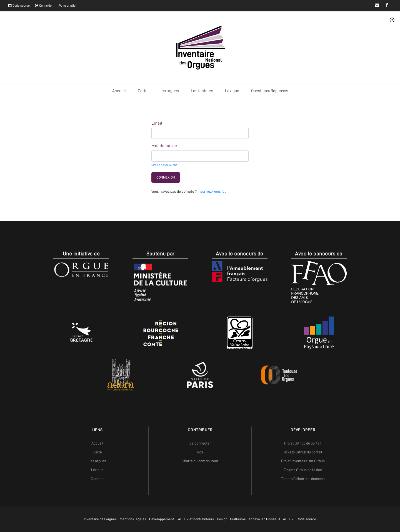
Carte (143, 91)
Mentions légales (133, 519)
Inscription (68, 6)
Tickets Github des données (303, 479)
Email (157, 123)
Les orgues (169, 91)
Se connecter (200, 443)
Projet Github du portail (303, 443)
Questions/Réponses (270, 91)
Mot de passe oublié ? (165, 165)
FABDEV (182, 519)
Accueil (119, 91)
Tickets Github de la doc (303, 470)
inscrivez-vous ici (211, 191)
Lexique (232, 91)
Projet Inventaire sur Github (303, 461)
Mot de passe (164, 146)
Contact (97, 479)
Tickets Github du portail (303, 452)
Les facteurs (202, 91)
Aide (200, 452)
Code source (19, 6)
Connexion (44, 6)
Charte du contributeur (200, 461)
